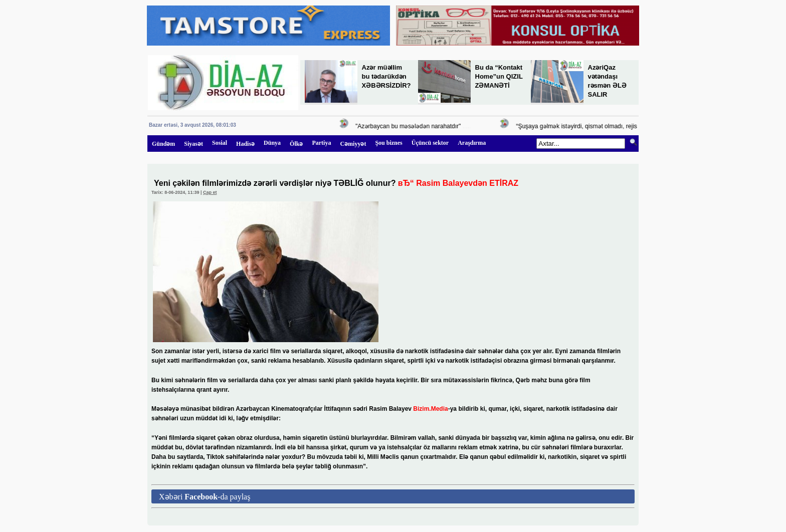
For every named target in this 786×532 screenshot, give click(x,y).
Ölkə (296, 144)
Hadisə (245, 144)
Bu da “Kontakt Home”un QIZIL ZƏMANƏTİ (499, 76)
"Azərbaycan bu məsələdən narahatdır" (410, 126)
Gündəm (163, 144)
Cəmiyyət (353, 144)
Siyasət (193, 144)
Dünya (272, 143)
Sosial (220, 143)
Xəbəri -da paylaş (205, 497)
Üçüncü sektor (430, 143)
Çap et (210, 192)
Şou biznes (388, 143)
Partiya (321, 143)
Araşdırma (472, 143)
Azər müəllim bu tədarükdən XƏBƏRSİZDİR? (386, 76)
